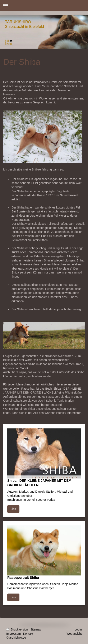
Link (13, 509)
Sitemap (36, 629)
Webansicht (74, 634)
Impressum (13, 634)
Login (78, 629)
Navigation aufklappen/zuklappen (44, 6)
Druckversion (17, 629)
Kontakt (28, 634)
